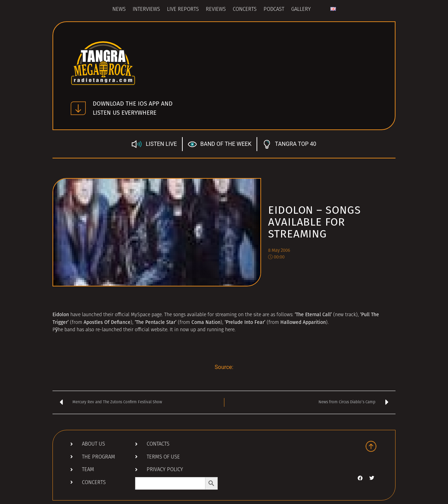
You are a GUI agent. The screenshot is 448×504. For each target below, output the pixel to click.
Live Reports (183, 10)
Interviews (146, 10)
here (230, 330)
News (119, 10)
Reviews (216, 10)
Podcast (274, 10)
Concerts (245, 10)
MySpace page (146, 315)
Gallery (301, 10)
